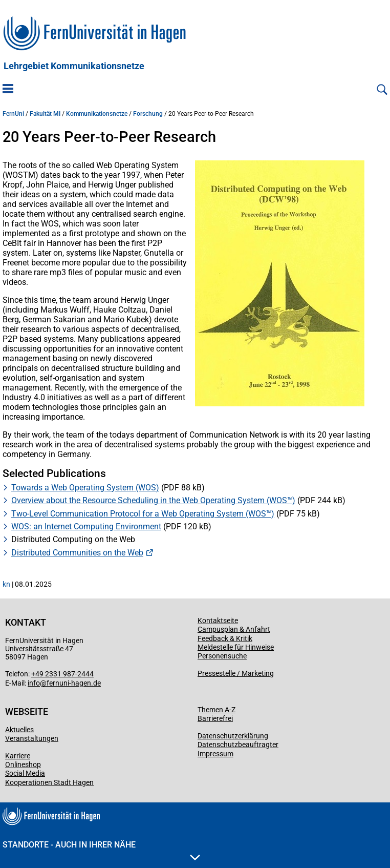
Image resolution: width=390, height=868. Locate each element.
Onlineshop (23, 764)
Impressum (215, 754)
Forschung (148, 114)
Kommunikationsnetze (97, 114)
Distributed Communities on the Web (77, 553)
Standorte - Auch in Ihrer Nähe (101, 850)
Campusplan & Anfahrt (234, 629)
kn (6, 584)
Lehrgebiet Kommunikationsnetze (74, 66)
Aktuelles (19, 730)
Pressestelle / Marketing (236, 673)
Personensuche (222, 656)
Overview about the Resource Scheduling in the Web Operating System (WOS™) (153, 500)
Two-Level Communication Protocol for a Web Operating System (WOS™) (143, 514)
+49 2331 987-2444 (62, 674)
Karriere (18, 756)
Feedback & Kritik (225, 638)
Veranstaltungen (32, 738)
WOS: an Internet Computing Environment (86, 526)
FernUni (13, 114)
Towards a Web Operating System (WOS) (85, 488)
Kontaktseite (218, 621)
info (34, 683)
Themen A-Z (216, 710)
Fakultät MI (45, 114)
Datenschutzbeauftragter (238, 745)
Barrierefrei (215, 718)
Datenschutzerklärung (233, 736)
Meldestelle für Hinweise (236, 647)
